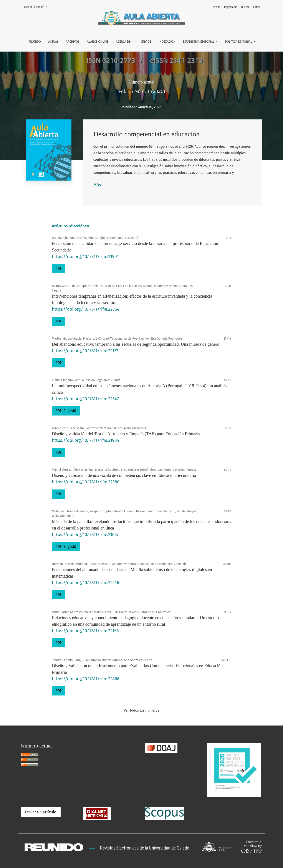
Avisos (216, 7)
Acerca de (123, 42)
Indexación (167, 42)
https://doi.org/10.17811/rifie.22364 (86, 309)
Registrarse (231, 7)
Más (97, 185)
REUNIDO (35, 42)
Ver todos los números (141, 710)
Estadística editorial (199, 42)
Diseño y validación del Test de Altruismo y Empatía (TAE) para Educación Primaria (126, 434)
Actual (53, 42)
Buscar (245, 7)
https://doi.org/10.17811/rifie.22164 (85, 631)
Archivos (73, 42)
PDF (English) (66, 411)
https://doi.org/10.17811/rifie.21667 (85, 535)
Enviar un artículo (41, 812)
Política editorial (239, 42)
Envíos (146, 42)
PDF (59, 269)
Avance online (98, 42)
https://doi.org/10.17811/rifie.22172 (85, 351)
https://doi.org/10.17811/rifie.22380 (86, 482)
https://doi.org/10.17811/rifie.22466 (86, 679)
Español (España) (37, 7)
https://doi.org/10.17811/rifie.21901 (85, 256)
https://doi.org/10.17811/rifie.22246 (86, 583)
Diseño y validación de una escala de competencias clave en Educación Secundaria (124, 475)
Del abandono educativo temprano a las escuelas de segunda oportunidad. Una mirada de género (136, 344)
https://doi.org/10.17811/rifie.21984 (86, 440)
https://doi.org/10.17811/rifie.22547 (85, 399)
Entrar (257, 7)
